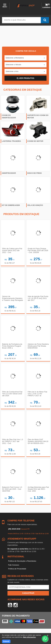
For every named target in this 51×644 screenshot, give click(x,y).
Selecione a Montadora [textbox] (15, 58)
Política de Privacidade (17, 569)
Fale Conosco (14, 565)
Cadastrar (28, 593)
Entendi (6, 641)
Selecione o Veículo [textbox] (13, 65)
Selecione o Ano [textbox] (12, 71)
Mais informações (29, 637)
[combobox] (26, 58)
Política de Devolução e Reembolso (22, 561)
